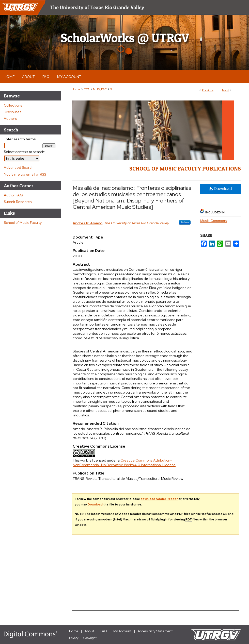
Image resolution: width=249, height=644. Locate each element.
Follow (185, 222)
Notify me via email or (25, 174)
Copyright (90, 638)
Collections (13, 105)
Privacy (74, 638)
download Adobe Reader (159, 499)
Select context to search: (25, 152)
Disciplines (13, 112)
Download (220, 189)
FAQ (104, 631)
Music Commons (213, 221)
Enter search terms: (20, 139)
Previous (208, 90)
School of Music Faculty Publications (185, 168)
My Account (122, 631)
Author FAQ (13, 195)
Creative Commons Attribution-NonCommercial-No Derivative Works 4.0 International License (124, 463)
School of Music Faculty (23, 223)
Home (76, 89)
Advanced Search (19, 167)
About (89, 631)
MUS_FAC (100, 89)
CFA (87, 89)
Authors (10, 118)
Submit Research (18, 202)
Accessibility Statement (155, 631)
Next (225, 90)
